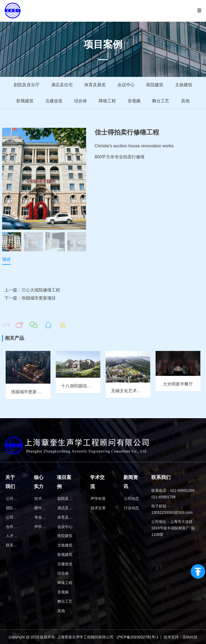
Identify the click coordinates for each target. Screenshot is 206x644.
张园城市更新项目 (28, 392)
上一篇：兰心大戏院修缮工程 (32, 290)
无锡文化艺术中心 (128, 391)
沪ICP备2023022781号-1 (138, 637)
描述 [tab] (6, 259)
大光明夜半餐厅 (178, 385)
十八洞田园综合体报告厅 (85, 386)
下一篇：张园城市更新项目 (30, 299)
